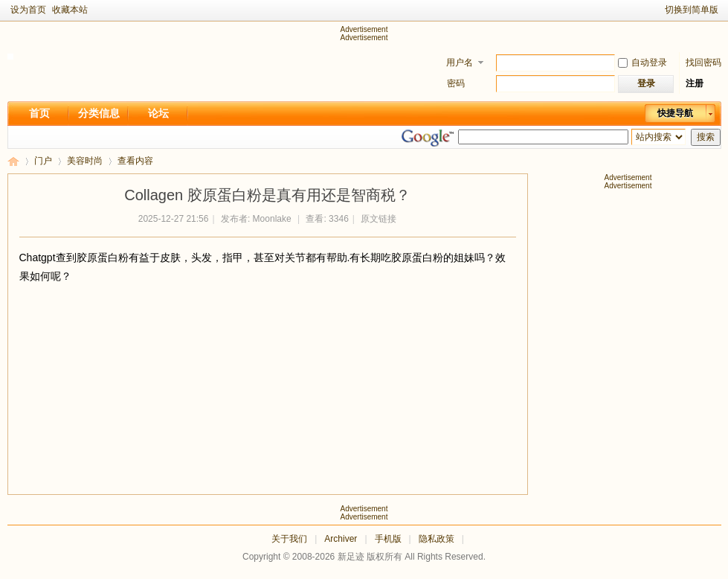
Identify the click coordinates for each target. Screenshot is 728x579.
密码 (456, 83)
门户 (43, 161)
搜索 (706, 137)
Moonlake (272, 219)
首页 (39, 113)
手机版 (388, 539)
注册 (695, 83)
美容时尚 (85, 161)
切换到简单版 (692, 10)
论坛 (158, 113)
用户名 (460, 63)
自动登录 (642, 63)
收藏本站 (70, 10)
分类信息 (99, 113)
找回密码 (703, 63)
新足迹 (13, 161)
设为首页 (28, 10)
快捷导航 (675, 113)
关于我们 (289, 539)
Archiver (341, 539)
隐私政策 (437, 539)
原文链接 (379, 219)
